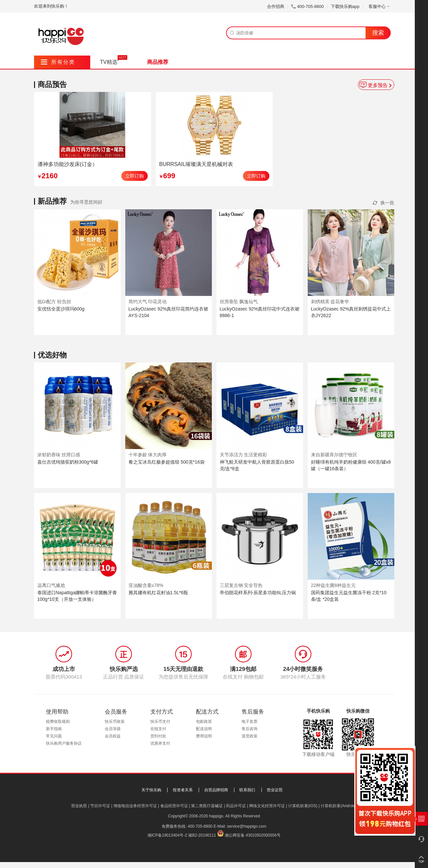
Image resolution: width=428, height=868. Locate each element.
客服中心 (380, 6)
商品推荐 (158, 62)
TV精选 (109, 62)
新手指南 (54, 729)
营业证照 (275, 790)
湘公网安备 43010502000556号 (253, 835)
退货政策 (250, 736)
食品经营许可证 (174, 806)
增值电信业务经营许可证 (135, 806)
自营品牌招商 (216, 790)
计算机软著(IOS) (303, 806)
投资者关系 (183, 790)
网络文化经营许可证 (267, 806)
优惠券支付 (160, 743)
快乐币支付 (160, 722)
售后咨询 (250, 729)
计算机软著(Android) (339, 806)
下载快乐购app (345, 6)
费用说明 (204, 736)
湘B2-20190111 (202, 835)
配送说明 (204, 729)
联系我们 (247, 790)
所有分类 (58, 62)
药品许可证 (236, 806)
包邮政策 (204, 722)
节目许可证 (100, 806)
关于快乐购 (151, 790)
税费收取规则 (58, 722)
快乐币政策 (115, 722)
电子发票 (250, 722)
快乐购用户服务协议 (64, 743)
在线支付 (158, 729)
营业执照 (79, 806)
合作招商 (276, 6)
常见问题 (54, 736)
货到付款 (158, 736)
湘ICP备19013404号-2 (167, 835)
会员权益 (113, 736)
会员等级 (113, 729)
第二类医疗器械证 (207, 806)
